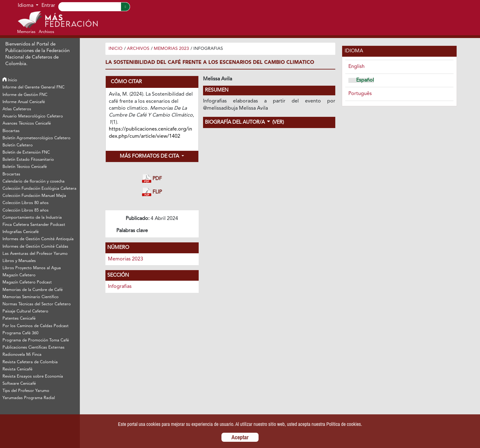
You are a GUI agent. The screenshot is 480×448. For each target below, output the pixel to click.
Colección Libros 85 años (26, 210)
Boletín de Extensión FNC (26, 153)
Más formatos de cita (150, 156)
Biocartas (11, 131)
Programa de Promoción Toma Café (36, 340)
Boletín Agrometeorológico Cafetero (36, 138)
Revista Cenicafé (17, 369)
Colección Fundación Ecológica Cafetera (39, 189)
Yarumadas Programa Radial (29, 398)
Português (360, 94)
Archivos (138, 49)
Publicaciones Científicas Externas (34, 348)
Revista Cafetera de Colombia (30, 362)
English (356, 67)
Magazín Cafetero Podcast (27, 282)
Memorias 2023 (171, 49)
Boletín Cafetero (18, 145)
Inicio (10, 80)
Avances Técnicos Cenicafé (27, 124)
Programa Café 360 (20, 333)
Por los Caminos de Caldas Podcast (36, 326)
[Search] (90, 7)
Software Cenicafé (19, 384)
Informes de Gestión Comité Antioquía (38, 239)
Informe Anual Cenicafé (24, 102)
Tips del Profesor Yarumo (26, 391)
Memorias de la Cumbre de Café (33, 290)
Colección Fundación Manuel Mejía (34, 196)
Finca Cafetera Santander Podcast (34, 225)
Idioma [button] (26, 6)
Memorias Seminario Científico (31, 297)
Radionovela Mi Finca (22, 355)
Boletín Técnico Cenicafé (25, 167)
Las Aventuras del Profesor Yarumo (35, 254)
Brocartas (11, 174)
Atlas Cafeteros (17, 109)
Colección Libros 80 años (26, 203)
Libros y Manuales (19, 261)
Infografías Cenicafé (21, 232)
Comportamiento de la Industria (32, 218)
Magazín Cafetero (19, 275)
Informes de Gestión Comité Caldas (35, 247)
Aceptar (240, 437)
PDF (152, 179)
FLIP (152, 192)
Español (365, 80)
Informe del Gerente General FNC (34, 87)
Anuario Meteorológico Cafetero (33, 116)
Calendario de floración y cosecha (34, 181)
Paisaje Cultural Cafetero (25, 311)
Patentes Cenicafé (19, 319)
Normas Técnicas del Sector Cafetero (37, 304)
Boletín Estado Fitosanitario (28, 160)
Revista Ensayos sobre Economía (33, 377)
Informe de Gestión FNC (25, 95)
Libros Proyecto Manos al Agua (32, 268)
